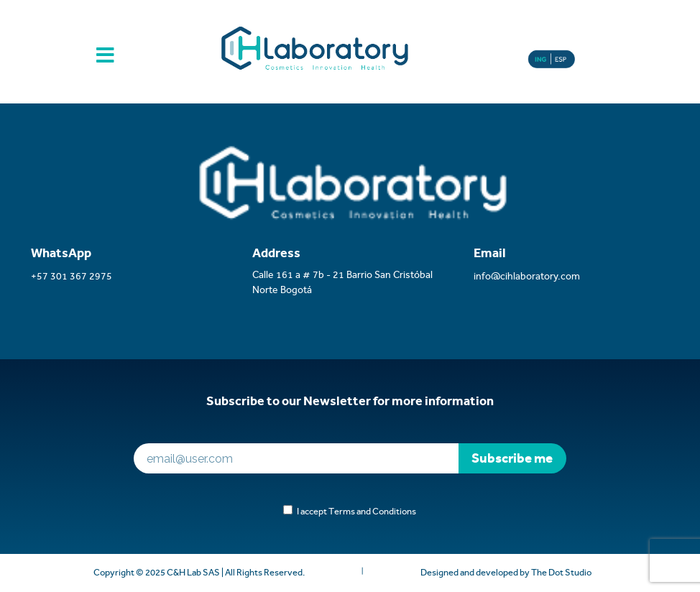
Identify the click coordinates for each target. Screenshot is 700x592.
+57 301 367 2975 (72, 276)
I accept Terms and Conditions (354, 511)
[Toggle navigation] (105, 61)
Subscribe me (512, 458)
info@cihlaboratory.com (527, 276)
